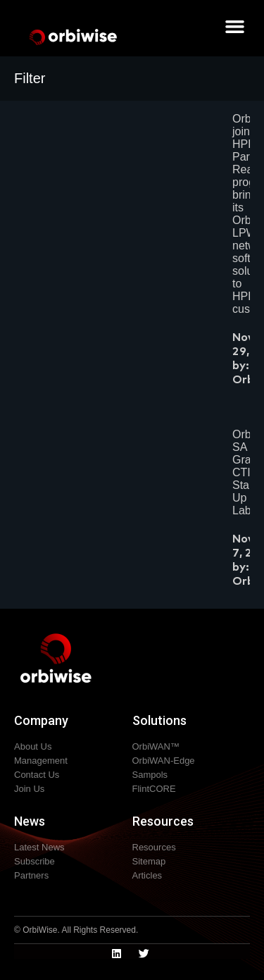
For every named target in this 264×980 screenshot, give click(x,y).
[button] (235, 27)
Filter (30, 78)
